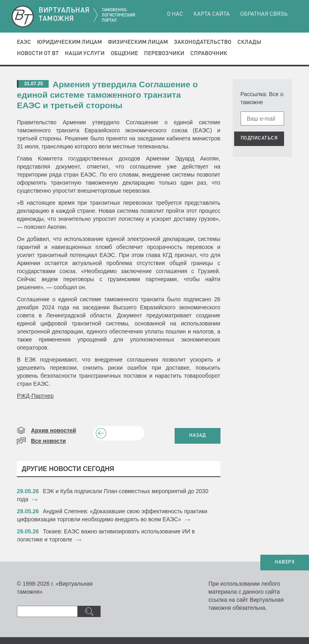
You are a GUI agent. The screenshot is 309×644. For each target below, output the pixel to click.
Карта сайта (212, 14)
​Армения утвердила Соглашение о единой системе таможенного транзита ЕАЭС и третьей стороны (107, 95)
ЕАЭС (24, 42)
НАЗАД (198, 436)
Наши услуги (85, 53)
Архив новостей (54, 430)
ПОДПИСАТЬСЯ (259, 138)
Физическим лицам (138, 42)
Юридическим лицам (69, 42)
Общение (124, 53)
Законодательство (203, 42)
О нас (175, 14)
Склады (249, 42)
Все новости (48, 441)
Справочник (209, 53)
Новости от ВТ (38, 53)
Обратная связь (264, 14)
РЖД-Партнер (35, 396)
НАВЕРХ (285, 562)
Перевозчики (164, 53)
